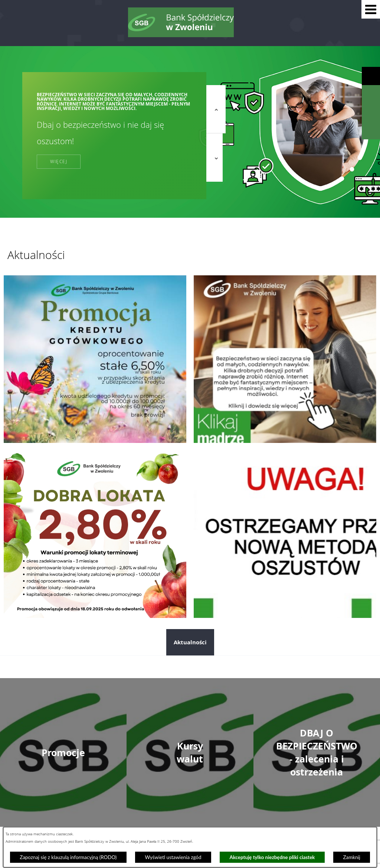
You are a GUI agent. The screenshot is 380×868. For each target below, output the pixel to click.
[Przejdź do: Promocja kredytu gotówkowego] (95, 359)
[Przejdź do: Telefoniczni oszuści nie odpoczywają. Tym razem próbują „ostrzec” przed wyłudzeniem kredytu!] (285, 534)
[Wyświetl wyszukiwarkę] (371, 94)
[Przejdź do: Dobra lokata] (95, 534)
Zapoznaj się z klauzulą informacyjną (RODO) (68, 857)
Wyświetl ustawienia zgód (173, 857)
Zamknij (352, 857)
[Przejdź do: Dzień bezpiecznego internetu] (285, 359)
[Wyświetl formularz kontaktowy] (371, 130)
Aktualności (190, 642)
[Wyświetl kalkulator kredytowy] (371, 112)
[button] (371, 9)
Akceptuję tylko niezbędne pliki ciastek (272, 857)
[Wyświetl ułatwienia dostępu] (371, 76)
